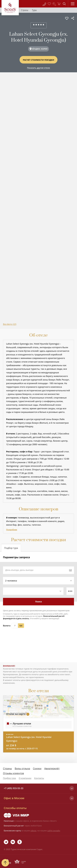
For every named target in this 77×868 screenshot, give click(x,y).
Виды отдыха (22, 768)
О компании (25, 778)
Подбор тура (9, 778)
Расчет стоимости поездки (38, 60)
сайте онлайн (54, 831)
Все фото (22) (10, 324)
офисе (33, 831)
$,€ (21, 626)
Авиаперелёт (52, 768)
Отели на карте (16, 714)
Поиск (39, 602)
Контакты (39, 778)
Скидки (37, 768)
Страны (7, 768)
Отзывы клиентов (13, 773)
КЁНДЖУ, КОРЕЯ (40, 49)
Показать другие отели (38, 68)
